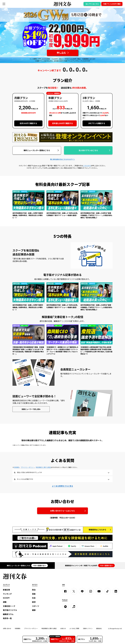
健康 (34, 610)
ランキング (7, 594)
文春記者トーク (9, 606)
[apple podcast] (74, 607)
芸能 (34, 594)
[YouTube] (99, 591)
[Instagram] (91, 591)
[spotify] (65, 607)
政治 (34, 590)
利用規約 (17, 467)
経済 (34, 602)
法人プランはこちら (92, 4)
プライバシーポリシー (28, 467)
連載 (5, 602)
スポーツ (36, 606)
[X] (74, 591)
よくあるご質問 (74, 628)
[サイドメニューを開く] (4, 4)
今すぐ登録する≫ (40, 565)
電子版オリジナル (10, 610)
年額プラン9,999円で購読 (112, 4)
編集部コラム (8, 614)
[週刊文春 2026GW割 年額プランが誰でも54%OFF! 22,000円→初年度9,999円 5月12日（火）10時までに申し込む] (63, 53)
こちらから (87, 166)
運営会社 (99, 628)
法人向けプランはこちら (88, 150)
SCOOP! (6, 598)
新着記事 (6, 590)
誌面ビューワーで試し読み (31, 409)
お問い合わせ (7, 628)
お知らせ (63, 628)
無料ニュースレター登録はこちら (37, 150)
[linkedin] (116, 591)
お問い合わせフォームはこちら (62, 511)
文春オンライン (88, 628)
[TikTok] (107, 591)
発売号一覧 (7, 618)
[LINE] (82, 591)
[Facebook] (65, 591)
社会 (34, 598)
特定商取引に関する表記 (43, 467)
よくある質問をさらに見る (62, 486)
